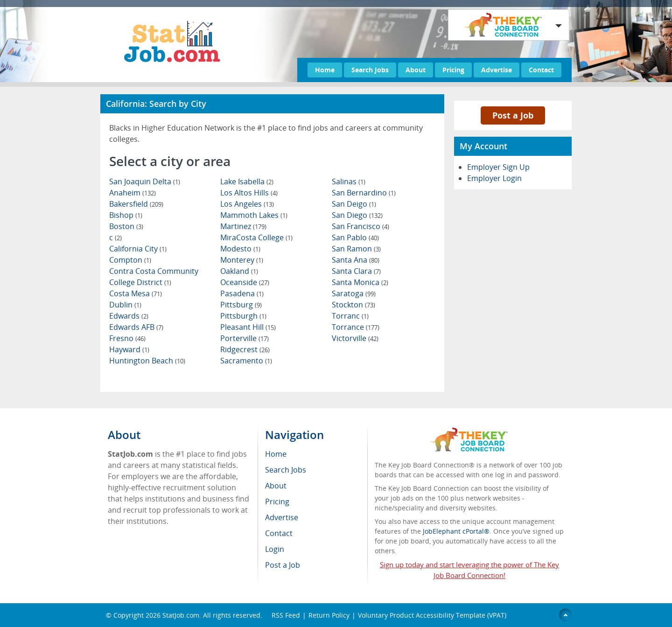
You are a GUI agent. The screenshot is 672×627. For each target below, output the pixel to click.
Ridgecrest (245, 349)
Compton (130, 260)
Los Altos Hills (249, 193)
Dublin (125, 305)
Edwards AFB (136, 327)
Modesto (240, 249)
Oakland (239, 271)
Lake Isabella (247, 181)
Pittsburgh (243, 316)
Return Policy (329, 615)
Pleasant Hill (248, 327)
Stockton (353, 305)
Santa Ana (356, 260)
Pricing (453, 70)
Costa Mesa (136, 293)
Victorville (355, 338)
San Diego (357, 215)
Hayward (129, 349)
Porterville (245, 338)
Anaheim (133, 193)
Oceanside (245, 282)
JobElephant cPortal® (456, 531)
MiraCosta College (256, 237)
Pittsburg (241, 305)
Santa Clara (356, 271)
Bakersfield (136, 204)
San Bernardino (364, 193)
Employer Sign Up (498, 167)
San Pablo (355, 237)
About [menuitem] (276, 486)
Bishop (126, 215)
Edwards (129, 316)
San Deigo (354, 204)
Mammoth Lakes (254, 215)
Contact (541, 70)
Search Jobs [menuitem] (286, 470)
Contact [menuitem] (279, 533)
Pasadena (242, 293)
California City (138, 249)
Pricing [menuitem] (277, 502)
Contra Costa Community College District (154, 277)
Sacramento (246, 361)
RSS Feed (286, 615)
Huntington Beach (147, 361)
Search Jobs (370, 70)
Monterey (242, 260)
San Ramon (356, 249)
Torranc (350, 316)
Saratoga (354, 293)
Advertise (497, 70)
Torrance (356, 327)
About (416, 70)
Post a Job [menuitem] (283, 565)
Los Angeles (247, 204)
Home (325, 70)
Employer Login (494, 178)
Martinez (243, 226)
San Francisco (360, 226)
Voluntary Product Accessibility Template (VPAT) (432, 615)
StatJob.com (181, 615)
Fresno (127, 338)
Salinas (349, 181)
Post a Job (513, 115)
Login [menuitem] (275, 549)
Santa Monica (360, 282)
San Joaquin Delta (145, 181)
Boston (126, 226)
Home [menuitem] (276, 454)
